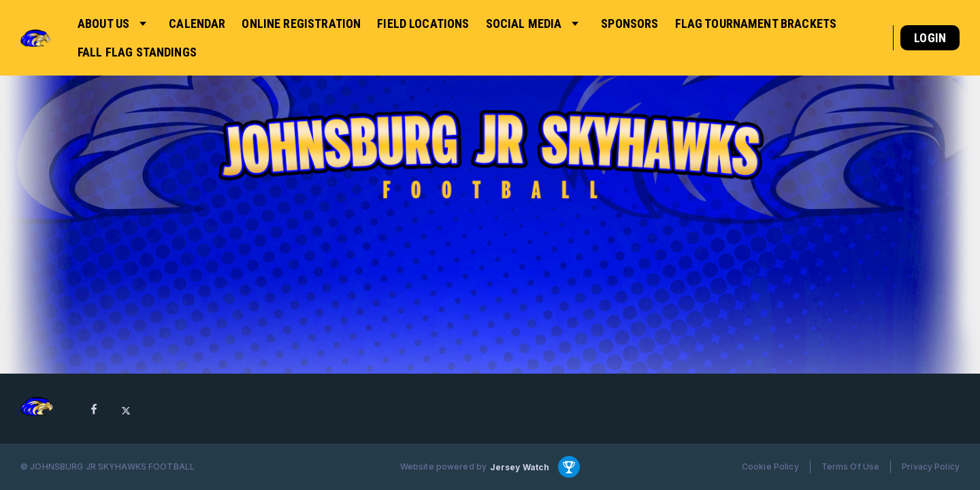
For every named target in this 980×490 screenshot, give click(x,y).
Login (930, 38)
